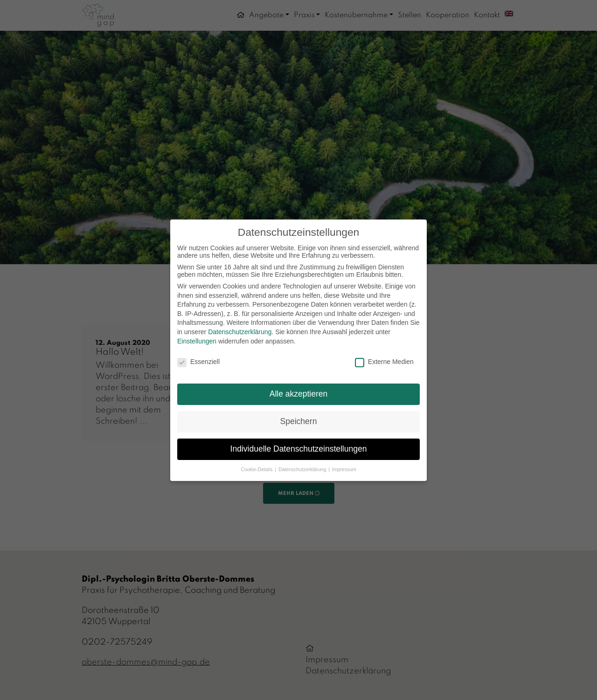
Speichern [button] (299, 421)
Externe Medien (384, 362)
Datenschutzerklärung (240, 332)
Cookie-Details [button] (257, 469)
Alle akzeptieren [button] (299, 394)
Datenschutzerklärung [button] (303, 469)
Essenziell (198, 362)
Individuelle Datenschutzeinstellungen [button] (299, 449)
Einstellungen (197, 341)
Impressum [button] (344, 469)
